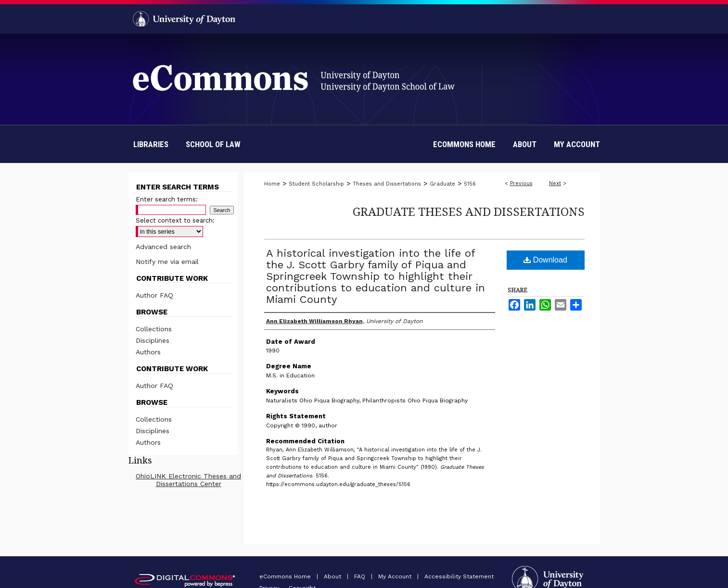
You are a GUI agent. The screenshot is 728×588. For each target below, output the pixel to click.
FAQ (361, 576)
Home (272, 184)
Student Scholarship (316, 184)
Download (545, 260)
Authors (148, 352)
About (333, 576)
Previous (521, 183)
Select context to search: (175, 220)
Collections (154, 329)
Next (555, 183)
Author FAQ (154, 295)
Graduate (442, 184)
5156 (470, 184)
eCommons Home (286, 576)
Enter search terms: (167, 199)
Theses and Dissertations (387, 184)
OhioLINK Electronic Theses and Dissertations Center (188, 480)
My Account (396, 576)
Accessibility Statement (459, 576)
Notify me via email (167, 262)
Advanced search (163, 247)
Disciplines (153, 340)
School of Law (213, 144)
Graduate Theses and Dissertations (469, 211)
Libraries (151, 144)
